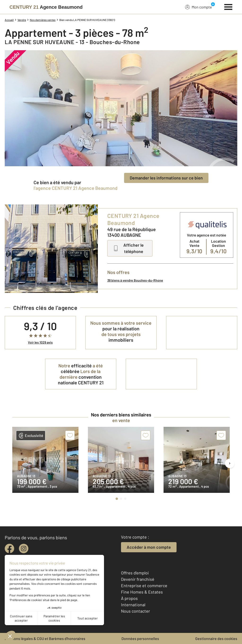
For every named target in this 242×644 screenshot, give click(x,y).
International (133, 605)
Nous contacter (136, 611)
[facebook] (9, 548)
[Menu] (228, 6)
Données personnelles (140, 638)
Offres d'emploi (135, 573)
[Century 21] (46, 7)
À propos (129, 598)
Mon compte (199, 7)
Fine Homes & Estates (142, 592)
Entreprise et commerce (144, 586)
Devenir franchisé (138, 579)
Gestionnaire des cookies (216, 638)
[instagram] (24, 548)
